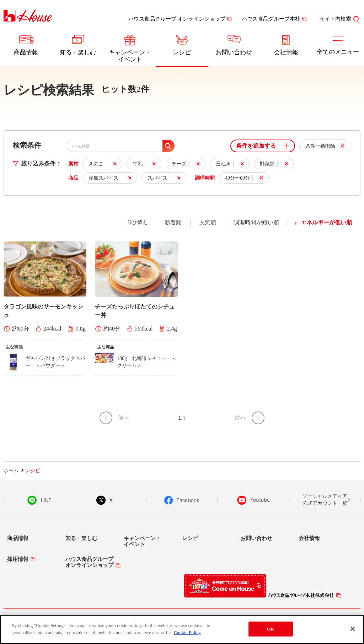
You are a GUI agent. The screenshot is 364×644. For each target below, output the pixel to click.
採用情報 (18, 559)
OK (271, 633)
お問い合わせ (234, 52)
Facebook (182, 500)
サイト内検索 (340, 19)
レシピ (182, 52)
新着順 (173, 222)
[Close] (353, 633)
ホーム (11, 471)
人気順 (208, 222)
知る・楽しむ (78, 52)
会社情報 (286, 52)
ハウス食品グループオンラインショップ (89, 562)
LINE (39, 500)
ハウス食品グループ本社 (271, 19)
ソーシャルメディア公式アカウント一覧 (325, 500)
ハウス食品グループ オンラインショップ (177, 19)
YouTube (253, 500)
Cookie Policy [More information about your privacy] (187, 636)
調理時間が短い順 (256, 222)
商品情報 (26, 52)
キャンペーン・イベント (130, 56)
